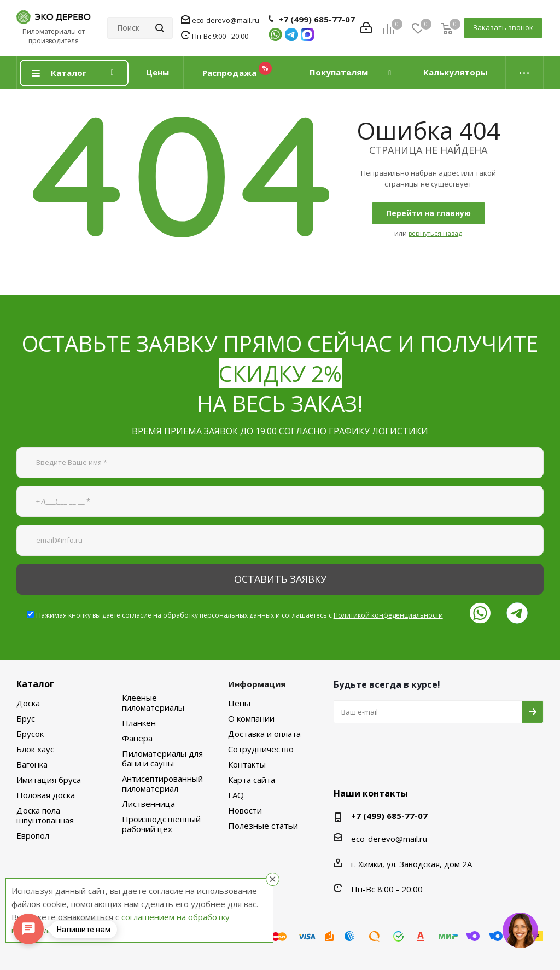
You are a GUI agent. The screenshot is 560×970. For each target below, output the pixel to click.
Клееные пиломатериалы (153, 702)
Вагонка (32, 764)
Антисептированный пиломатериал (162, 783)
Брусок (30, 734)
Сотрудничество (261, 749)
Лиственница (148, 804)
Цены (239, 703)
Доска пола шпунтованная (45, 815)
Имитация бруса (49, 780)
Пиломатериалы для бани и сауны (162, 758)
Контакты (247, 764)
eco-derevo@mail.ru (226, 20)
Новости (245, 810)
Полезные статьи (263, 826)
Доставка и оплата (264, 734)
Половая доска (46, 795)
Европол (33, 835)
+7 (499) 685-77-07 (317, 19)
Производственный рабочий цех (161, 824)
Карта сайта (252, 780)
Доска (28, 703)
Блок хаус (35, 749)
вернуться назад (435, 233)
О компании (251, 718)
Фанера (137, 738)
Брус (26, 718)
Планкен (139, 723)
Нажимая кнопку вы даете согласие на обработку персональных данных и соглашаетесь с (240, 615)
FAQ (236, 795)
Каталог (35, 684)
